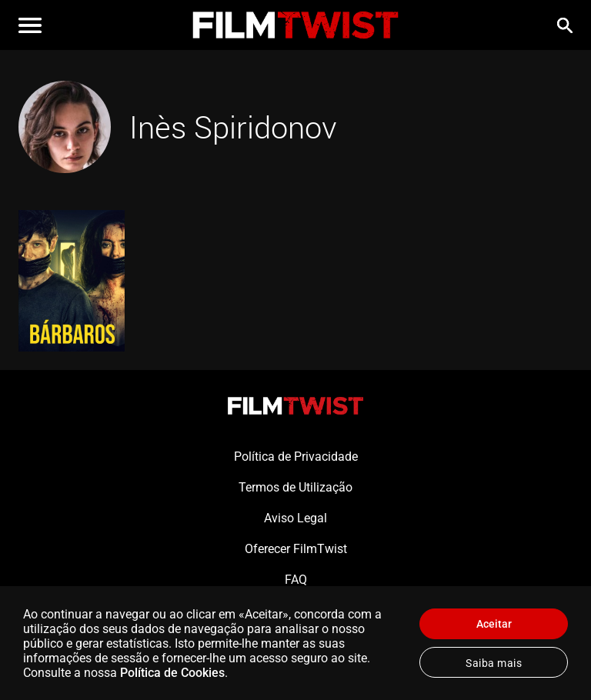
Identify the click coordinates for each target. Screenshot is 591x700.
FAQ (296, 580)
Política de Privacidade (296, 457)
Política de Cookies (172, 673)
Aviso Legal (295, 518)
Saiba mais (494, 663)
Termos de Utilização (295, 487)
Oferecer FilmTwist (296, 549)
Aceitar (494, 624)
